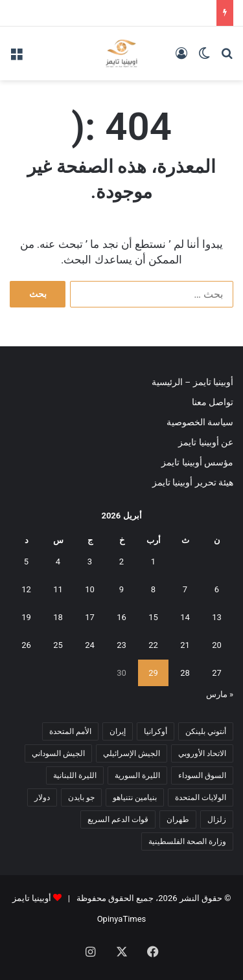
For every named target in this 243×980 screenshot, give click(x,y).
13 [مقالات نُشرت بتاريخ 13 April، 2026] (217, 617)
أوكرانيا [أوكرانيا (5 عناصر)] (156, 731)
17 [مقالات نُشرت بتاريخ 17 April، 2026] (90, 617)
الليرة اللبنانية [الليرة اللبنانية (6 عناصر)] (75, 775)
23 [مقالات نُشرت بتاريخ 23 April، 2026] (121, 645)
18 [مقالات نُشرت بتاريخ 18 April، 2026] (58, 617)
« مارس (220, 694)
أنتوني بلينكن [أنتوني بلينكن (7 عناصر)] (206, 731)
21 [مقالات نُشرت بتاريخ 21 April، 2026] (185, 645)
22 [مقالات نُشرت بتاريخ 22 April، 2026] (153, 645)
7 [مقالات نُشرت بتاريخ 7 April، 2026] (185, 589)
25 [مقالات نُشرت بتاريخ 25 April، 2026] (58, 645)
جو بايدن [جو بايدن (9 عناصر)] (81, 797)
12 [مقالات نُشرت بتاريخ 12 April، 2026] (26, 589)
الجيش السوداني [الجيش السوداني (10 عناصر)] (58, 753)
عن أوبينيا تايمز (206, 442)
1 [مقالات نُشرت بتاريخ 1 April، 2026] (153, 562)
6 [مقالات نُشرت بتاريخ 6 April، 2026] (217, 589)
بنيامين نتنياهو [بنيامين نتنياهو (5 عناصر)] (135, 797)
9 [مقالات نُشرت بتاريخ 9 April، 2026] (121, 589)
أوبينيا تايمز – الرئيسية (192, 382)
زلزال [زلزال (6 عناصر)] (217, 819)
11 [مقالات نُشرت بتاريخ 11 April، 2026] (58, 589)
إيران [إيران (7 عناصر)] (118, 731)
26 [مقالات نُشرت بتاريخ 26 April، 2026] (26, 645)
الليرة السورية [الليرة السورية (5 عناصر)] (137, 775)
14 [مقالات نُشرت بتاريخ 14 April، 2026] (185, 617)
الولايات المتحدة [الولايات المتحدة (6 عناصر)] (201, 797)
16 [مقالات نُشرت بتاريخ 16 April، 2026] (121, 617)
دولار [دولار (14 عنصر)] (42, 797)
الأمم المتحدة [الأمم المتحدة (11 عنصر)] (70, 731)
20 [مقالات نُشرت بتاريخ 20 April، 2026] (217, 645)
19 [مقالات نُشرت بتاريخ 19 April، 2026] (26, 617)
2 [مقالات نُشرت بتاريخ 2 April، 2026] (121, 562)
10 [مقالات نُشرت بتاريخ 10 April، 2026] (90, 589)
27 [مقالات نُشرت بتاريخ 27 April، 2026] (217, 673)
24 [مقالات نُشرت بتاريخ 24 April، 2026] (90, 645)
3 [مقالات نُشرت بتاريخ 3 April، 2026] (90, 562)
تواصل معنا (213, 402)
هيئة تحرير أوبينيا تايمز (193, 482)
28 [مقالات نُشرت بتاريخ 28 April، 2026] (185, 673)
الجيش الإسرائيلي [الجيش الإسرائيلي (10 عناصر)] (132, 753)
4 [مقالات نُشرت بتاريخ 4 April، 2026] (58, 562)
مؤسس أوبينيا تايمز (197, 462)
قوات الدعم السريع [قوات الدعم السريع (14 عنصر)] (118, 819)
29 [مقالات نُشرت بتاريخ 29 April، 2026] (153, 673)
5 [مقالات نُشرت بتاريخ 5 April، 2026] (26, 562)
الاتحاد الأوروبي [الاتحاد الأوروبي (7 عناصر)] (202, 753)
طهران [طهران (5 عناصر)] (178, 819)
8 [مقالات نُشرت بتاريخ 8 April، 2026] (153, 589)
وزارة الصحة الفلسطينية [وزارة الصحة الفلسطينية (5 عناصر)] (187, 841)
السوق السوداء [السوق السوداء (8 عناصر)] (202, 775)
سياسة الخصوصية (200, 422)
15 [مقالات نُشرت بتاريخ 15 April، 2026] (153, 617)
